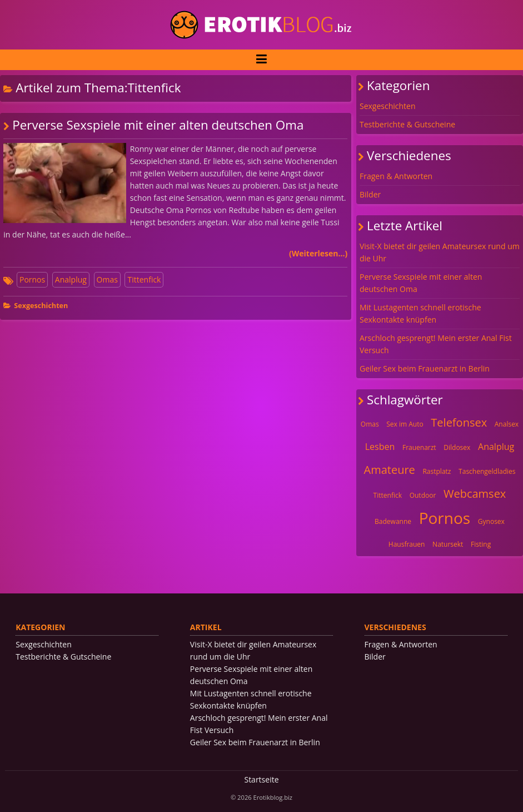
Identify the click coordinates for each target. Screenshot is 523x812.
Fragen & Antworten (396, 176)
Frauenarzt (419, 447)
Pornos (32, 279)
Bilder (370, 194)
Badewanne (393, 521)
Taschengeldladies (487, 471)
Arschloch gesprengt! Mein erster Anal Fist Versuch (436, 344)
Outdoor (423, 495)
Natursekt (448, 544)
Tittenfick (144, 279)
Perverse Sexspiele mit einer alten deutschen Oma (158, 125)
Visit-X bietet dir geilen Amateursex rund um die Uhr (440, 252)
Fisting (481, 544)
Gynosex (491, 521)
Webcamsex (475, 494)
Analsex (507, 424)
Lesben (380, 447)
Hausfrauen (407, 544)
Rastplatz (437, 471)
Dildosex (457, 447)
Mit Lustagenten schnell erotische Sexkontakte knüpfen (420, 313)
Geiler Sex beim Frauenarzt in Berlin (425, 368)
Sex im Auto (405, 424)
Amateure (390, 470)
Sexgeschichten (41, 306)
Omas (107, 279)
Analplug (71, 279)
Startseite (261, 779)
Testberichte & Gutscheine (407, 124)
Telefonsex (459, 422)
